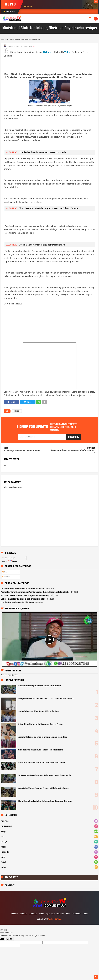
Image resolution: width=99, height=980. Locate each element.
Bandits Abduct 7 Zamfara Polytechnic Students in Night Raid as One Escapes (43, 788)
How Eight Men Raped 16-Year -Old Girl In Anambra (18, 603)
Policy (68, 914)
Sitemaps (15, 914)
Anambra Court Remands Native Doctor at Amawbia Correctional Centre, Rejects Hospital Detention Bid (35, 592)
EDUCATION (5, 821)
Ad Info (41, 914)
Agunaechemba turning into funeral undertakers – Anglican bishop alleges (42, 737)
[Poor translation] (9, 939)
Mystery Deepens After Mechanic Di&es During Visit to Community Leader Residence (46, 699)
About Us (24, 914)
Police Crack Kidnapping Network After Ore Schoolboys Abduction (39, 686)
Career (85, 914)
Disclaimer (77, 914)
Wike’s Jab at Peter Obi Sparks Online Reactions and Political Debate (40, 750)
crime (3, 857)
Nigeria (3, 847)
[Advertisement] (50, 63)
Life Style (4, 842)
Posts (5, 572)
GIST (3, 837)
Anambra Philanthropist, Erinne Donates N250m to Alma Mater (38, 711)
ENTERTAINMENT (6, 827)
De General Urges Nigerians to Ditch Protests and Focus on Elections (40, 724)
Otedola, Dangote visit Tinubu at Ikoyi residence (42, 245)
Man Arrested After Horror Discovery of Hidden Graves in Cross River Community (44, 776)
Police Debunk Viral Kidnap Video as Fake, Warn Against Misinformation (41, 763)
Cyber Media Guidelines (55, 914)
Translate (12, 561)
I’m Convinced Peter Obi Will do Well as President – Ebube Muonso (23, 589)
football (4, 862)
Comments (6, 577)
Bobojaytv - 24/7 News (55, 919)
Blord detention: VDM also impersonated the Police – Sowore (49, 208)
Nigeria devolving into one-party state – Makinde (42, 152)
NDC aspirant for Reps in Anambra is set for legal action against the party (25, 596)
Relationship (5, 852)
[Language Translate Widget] (14, 558)
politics (17, 411)
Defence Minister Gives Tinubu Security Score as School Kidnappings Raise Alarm (45, 801)
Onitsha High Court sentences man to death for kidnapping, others (23, 599)
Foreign (4, 832)
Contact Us (33, 914)
